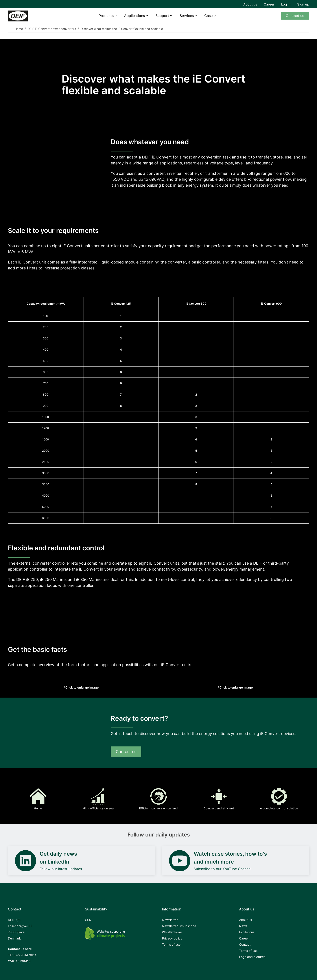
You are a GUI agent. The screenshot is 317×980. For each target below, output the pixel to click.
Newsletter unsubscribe (179, 926)
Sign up (303, 4)
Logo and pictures (252, 957)
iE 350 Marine (89, 579)
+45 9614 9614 (25, 955)
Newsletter (170, 920)
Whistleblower (172, 932)
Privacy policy (172, 938)
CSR (88, 920)
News (243, 926)
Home (19, 29)
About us (250, 4)
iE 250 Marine (53, 579)
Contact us (295, 16)
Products (106, 16)
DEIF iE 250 (27, 579)
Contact (245, 944)
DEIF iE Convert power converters (52, 29)
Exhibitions (247, 932)
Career (269, 4)
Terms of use (171, 944)
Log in (286, 4)
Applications (135, 16)
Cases (209, 16)
